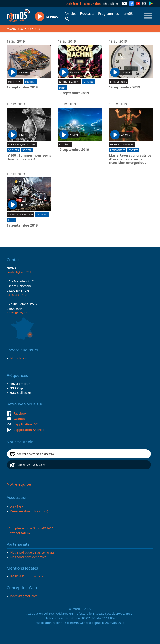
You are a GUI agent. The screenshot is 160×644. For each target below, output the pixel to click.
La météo (65, 144)
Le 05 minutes (119, 82)
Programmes (109, 14)
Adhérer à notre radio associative (36, 454)
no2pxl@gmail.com (24, 596)
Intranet (19, 533)
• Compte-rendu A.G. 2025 (30, 528)
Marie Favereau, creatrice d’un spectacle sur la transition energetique (130, 159)
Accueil (11, 29)
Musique (31, 82)
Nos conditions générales (28, 557)
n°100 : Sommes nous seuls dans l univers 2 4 (29, 157)
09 (32, 29)
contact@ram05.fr (19, 272)
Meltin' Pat (15, 82)
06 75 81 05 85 (17, 313)
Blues (11, 220)
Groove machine (69, 82)
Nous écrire (19, 358)
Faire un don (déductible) (31, 465)
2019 (23, 29)
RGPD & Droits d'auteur (27, 576)
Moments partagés (122, 144)
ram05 (128, 14)
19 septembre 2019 (22, 87)
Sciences (13, 150)
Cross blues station (20, 214)
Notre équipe (19, 484)
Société (27, 150)
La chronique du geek (22, 144)
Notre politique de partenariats (32, 552)
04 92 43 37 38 (17, 295)
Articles (71, 14)
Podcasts (87, 14)
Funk (62, 88)
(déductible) (100, 4)
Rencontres (118, 150)
